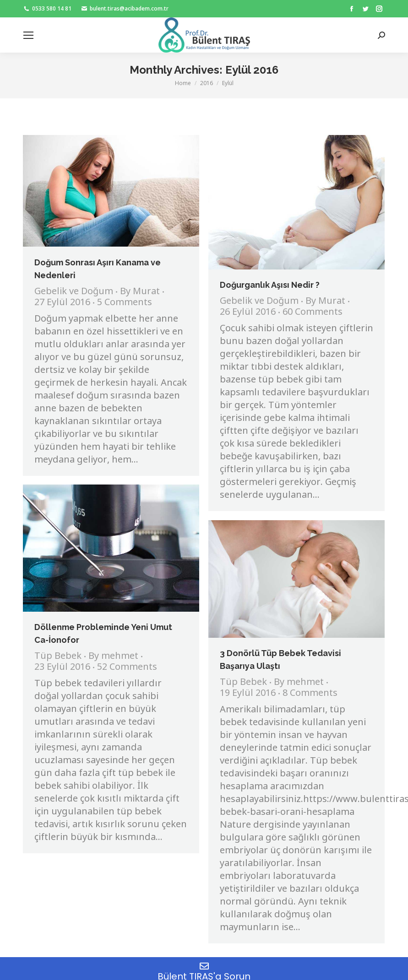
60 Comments (313, 312)
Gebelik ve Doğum (74, 292)
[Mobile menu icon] (28, 35)
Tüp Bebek (58, 656)
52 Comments (127, 668)
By (140, 292)
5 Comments (125, 303)
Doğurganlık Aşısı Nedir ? (270, 285)
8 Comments (310, 694)
